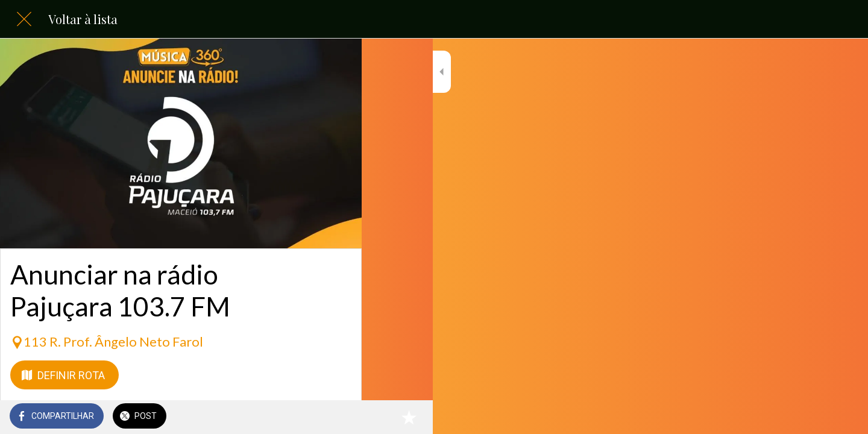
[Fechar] (24, 19)
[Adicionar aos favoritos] (338, 417)
